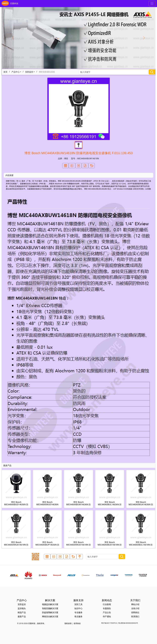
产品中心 (16, 72)
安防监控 (29, 72)
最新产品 (22, 616)
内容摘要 (9, 175)
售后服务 (78, 616)
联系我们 (135, 616)
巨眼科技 (10, 4)
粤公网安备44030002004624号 (128, 623)
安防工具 (78, 604)
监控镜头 (22, 608)
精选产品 (22, 612)
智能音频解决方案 (50, 608)
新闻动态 (107, 600)
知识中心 (78, 608)
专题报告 (107, 608)
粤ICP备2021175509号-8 (109, 623)
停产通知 (107, 616)
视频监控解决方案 (50, 604)
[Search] (113, 72)
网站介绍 (135, 604)
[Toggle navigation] (152, 4)
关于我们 (135, 600)
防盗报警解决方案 (50, 612)
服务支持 (78, 600)
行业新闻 (107, 604)
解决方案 (50, 600)
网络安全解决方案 (50, 616)
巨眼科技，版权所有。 (37, 623)
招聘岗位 (135, 612)
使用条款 (77, 623)
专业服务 (78, 612)
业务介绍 (135, 608)
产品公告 (107, 612)
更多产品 (7, 465)
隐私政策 (68, 623)
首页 (5, 72)
